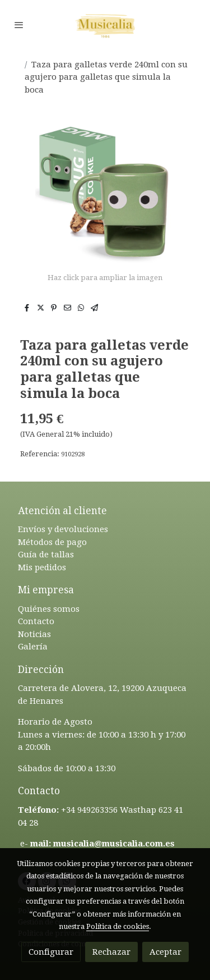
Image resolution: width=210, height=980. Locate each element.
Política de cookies (118, 926)
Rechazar (111, 952)
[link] (105, 25)
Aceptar (165, 952)
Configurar (51, 952)
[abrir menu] (19, 25)
